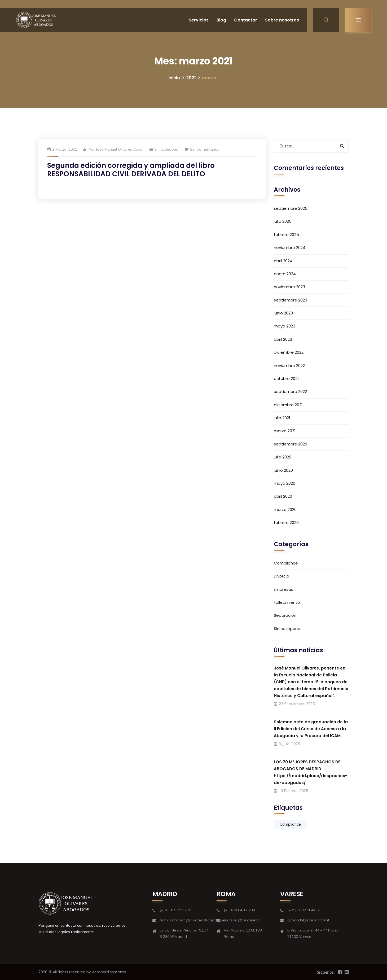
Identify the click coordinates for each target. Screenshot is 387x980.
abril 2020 (283, 496)
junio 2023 (283, 313)
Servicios (199, 20)
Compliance (286, 563)
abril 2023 (283, 339)
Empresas (283, 589)
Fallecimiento (287, 602)
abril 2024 (283, 261)
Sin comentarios (202, 149)
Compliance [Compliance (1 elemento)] (290, 824)
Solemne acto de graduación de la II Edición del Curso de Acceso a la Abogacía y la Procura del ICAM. (311, 729)
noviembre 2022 (289, 366)
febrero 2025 (286, 235)
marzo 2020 (285, 509)
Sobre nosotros (282, 20)
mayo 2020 (285, 483)
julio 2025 (283, 221)
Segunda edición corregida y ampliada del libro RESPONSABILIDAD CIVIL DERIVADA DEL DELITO (131, 170)
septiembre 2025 (291, 208)
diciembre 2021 (288, 405)
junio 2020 (283, 470)
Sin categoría (166, 149)
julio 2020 (283, 457)
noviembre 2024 (290, 248)
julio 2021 (282, 418)
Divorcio (282, 576)
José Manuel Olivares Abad (119, 149)
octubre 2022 (287, 379)
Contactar (246, 20)
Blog (221, 20)
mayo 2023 (285, 326)
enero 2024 (285, 274)
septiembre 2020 (291, 444)
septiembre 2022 (290, 391)
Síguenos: (326, 972)
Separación (285, 615)
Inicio (174, 78)
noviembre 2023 (289, 287)
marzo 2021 (285, 431)
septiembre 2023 (291, 300)
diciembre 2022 (289, 352)
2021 (191, 78)
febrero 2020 (286, 522)
